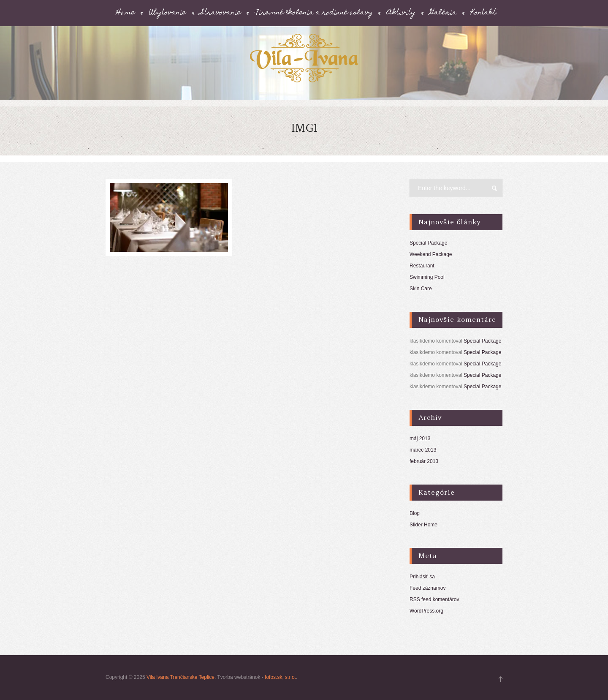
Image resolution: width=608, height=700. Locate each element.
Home (126, 13)
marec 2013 (423, 450)
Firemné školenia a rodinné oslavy (314, 13)
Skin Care (421, 289)
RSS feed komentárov (434, 599)
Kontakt (483, 13)
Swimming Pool (427, 277)
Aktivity (401, 13)
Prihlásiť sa (422, 577)
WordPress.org (426, 611)
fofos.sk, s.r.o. (280, 677)
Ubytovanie (168, 13)
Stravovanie (221, 13)
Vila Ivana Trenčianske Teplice (180, 677)
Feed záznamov (427, 588)
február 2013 (424, 461)
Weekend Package (431, 254)
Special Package (428, 243)
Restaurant (422, 266)
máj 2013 (420, 439)
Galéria (443, 13)
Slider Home (423, 525)
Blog (415, 513)
